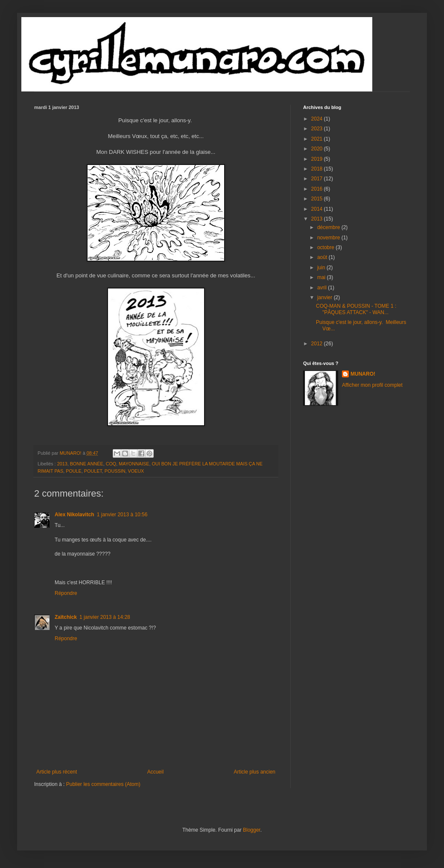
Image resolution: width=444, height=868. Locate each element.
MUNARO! (363, 374)
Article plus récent (57, 772)
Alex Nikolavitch (74, 515)
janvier (326, 297)
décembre (329, 227)
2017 (318, 179)
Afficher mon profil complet (372, 385)
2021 (318, 139)
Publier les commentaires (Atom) (103, 784)
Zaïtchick (66, 617)
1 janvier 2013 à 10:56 (122, 515)
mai (322, 277)
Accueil (156, 772)
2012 (318, 344)
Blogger (252, 830)
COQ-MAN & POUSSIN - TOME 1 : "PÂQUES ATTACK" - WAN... (356, 309)
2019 (318, 159)
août (323, 257)
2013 (62, 464)
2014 (318, 209)
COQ (111, 464)
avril (323, 288)
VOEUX (136, 471)
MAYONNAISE (134, 464)
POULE (74, 471)
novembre (329, 238)
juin (322, 268)
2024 (318, 119)
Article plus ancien (255, 772)
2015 (318, 199)
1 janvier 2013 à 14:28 (105, 617)
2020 (318, 149)
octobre (326, 247)
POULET (93, 471)
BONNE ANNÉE (87, 464)
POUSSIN (115, 471)
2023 (318, 129)
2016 (318, 189)
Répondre (66, 593)
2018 (318, 169)
